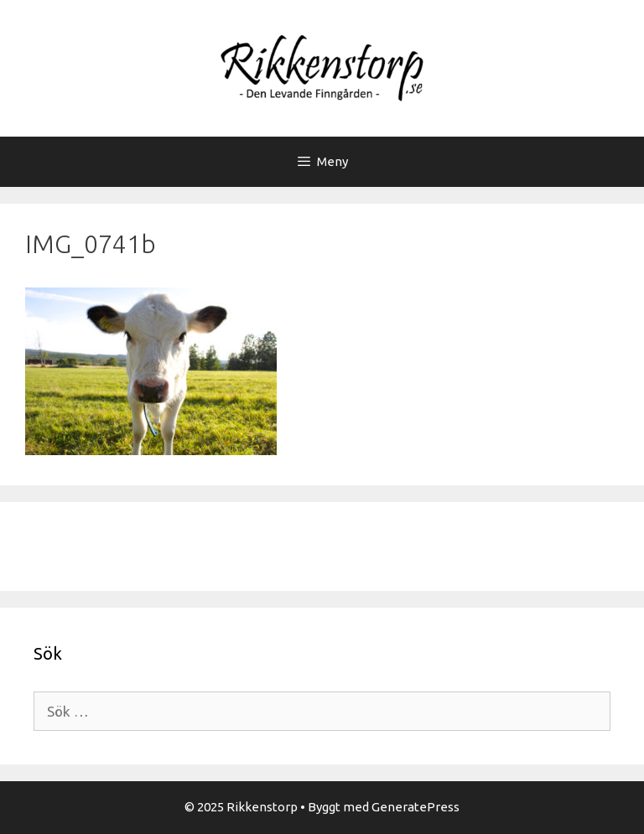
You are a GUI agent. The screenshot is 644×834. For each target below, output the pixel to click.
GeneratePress (415, 807)
